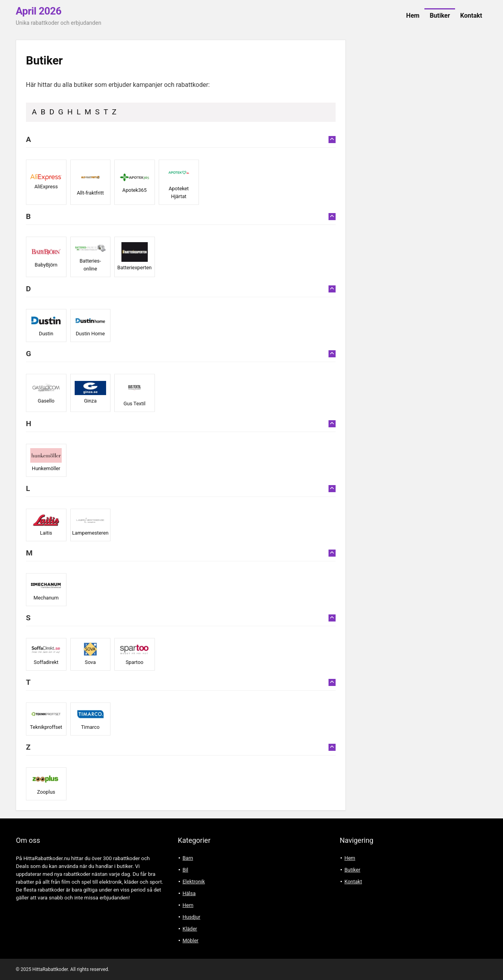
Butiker (440, 16)
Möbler (190, 940)
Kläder (190, 929)
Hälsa (189, 893)
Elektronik (194, 882)
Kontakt (471, 16)
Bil (185, 870)
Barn (188, 858)
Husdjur (191, 917)
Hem (413, 16)
